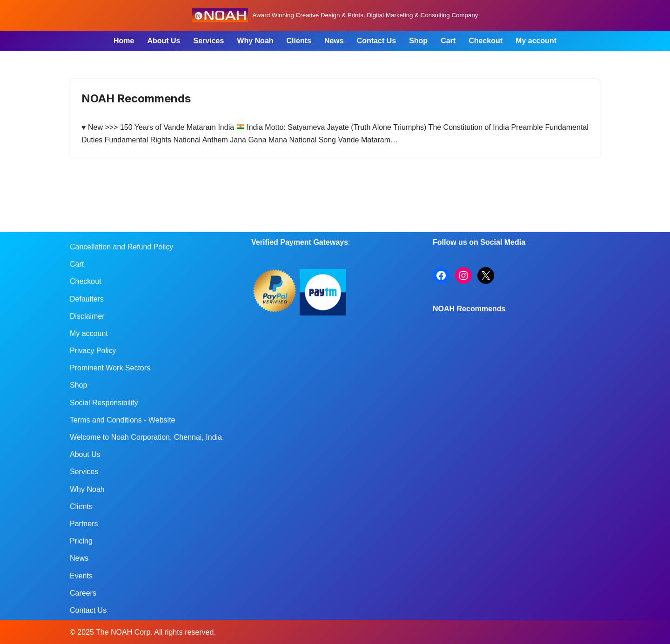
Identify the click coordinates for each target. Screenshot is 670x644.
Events (81, 576)
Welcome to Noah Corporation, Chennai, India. (147, 437)
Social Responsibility (104, 403)
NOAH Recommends (136, 98)
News (334, 41)
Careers (83, 593)
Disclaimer (87, 316)
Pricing (81, 541)
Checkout (486, 41)
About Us (164, 41)
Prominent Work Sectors (110, 368)
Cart (448, 41)
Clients (299, 41)
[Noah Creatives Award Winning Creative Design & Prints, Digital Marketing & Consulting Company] (335, 15)
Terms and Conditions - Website (122, 420)
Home (124, 41)
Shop (418, 41)
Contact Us (376, 41)
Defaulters (87, 299)
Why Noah (255, 41)
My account (536, 41)
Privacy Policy (93, 351)
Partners (84, 524)
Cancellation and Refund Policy (121, 247)
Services (208, 41)
